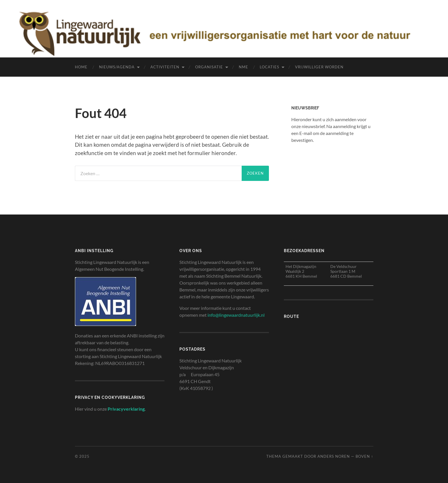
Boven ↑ (364, 456)
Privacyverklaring (126, 409)
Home (81, 67)
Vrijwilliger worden (319, 67)
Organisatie (209, 67)
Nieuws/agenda (117, 67)
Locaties (269, 67)
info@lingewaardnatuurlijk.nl (236, 315)
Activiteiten (165, 67)
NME (244, 67)
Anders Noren (334, 456)
